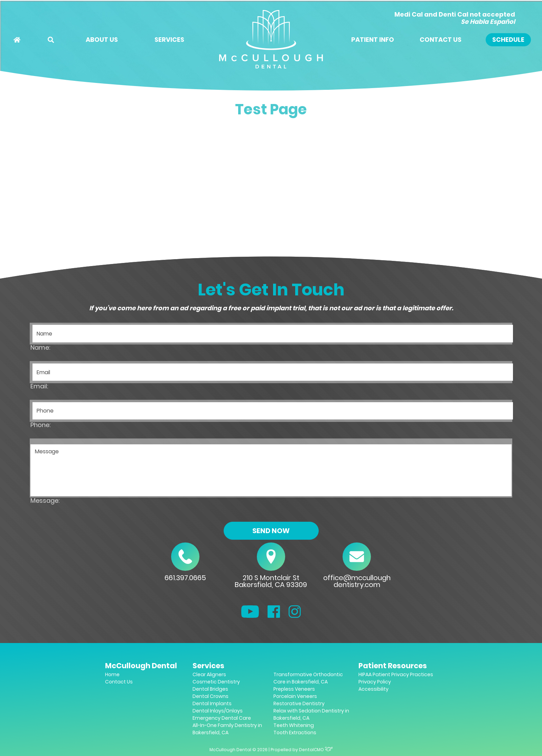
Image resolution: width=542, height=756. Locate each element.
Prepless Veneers (294, 689)
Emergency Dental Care (222, 718)
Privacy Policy (375, 682)
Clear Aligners (209, 674)
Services (169, 40)
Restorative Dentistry (299, 703)
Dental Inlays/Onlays (218, 711)
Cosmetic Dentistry (216, 682)
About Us (102, 40)
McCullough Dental (141, 666)
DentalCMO (316, 750)
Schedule (508, 40)
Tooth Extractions (295, 733)
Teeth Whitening (294, 725)
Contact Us (441, 40)
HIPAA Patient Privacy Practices (396, 674)
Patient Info (373, 40)
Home (112, 674)
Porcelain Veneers (295, 696)
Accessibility (373, 689)
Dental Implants (212, 703)
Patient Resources (393, 666)
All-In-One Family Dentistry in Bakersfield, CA (227, 729)
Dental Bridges (210, 689)
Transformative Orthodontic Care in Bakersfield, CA (308, 678)
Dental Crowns (211, 696)
